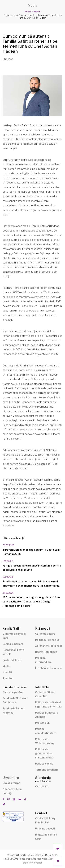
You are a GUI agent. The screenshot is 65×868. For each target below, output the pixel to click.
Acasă (28, 12)
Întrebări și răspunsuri (49, 668)
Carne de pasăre (45, 634)
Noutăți (7, 672)
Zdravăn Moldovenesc (49, 646)
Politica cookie (44, 764)
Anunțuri (8, 678)
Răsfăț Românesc (46, 652)
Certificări (41, 786)
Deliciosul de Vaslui (47, 640)
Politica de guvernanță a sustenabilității (45, 753)
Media (37, 12)
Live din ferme (11, 783)
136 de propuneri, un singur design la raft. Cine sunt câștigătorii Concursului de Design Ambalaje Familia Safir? (32, 602)
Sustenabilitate (12, 660)
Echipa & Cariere (13, 644)
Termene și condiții (47, 770)
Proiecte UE (42, 723)
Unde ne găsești (45, 829)
